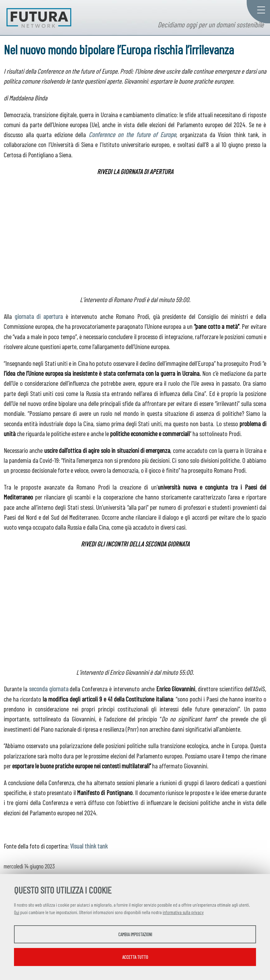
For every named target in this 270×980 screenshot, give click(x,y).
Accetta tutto (135, 957)
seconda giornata (49, 688)
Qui (17, 912)
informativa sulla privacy (183, 912)
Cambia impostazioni (135, 934)
